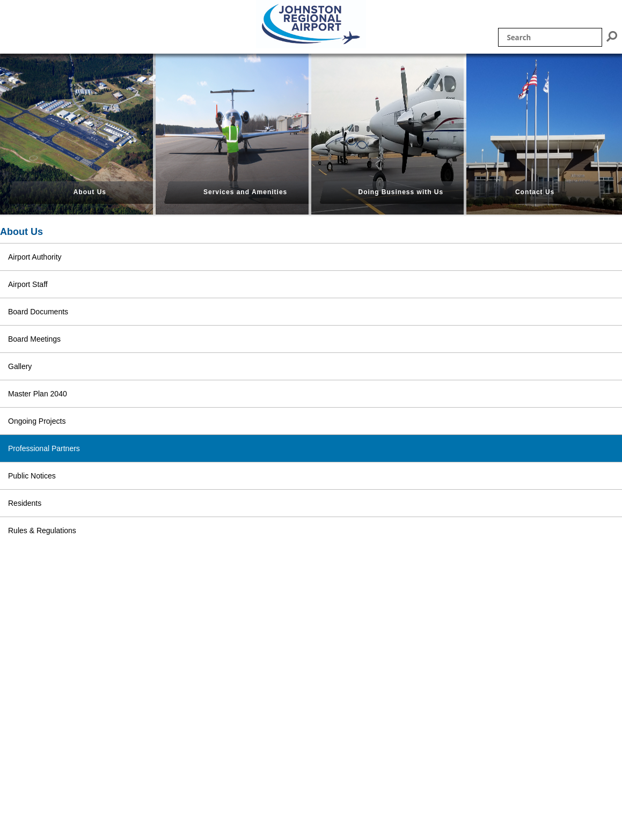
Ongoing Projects (37, 421)
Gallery (20, 366)
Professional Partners (44, 448)
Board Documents (38, 312)
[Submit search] (612, 36)
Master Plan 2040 (38, 394)
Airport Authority (35, 257)
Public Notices (32, 476)
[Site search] (550, 37)
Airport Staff (28, 284)
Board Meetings (34, 339)
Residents (25, 503)
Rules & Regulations (42, 530)
